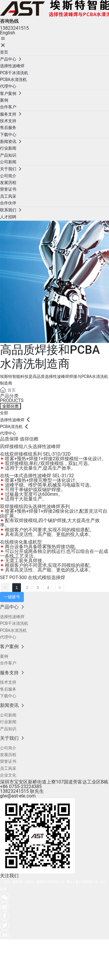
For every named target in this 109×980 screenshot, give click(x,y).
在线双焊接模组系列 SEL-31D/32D (35, 454)
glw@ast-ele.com (18, 796)
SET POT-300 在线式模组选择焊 (33, 577)
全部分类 (10, 406)
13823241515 (14, 28)
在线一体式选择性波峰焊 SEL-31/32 (37, 476)
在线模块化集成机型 (21, 542)
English (8, 33)
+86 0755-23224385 (21, 787)
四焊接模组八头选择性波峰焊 (30, 446)
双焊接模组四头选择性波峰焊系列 (35, 506)
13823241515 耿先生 (22, 791)
